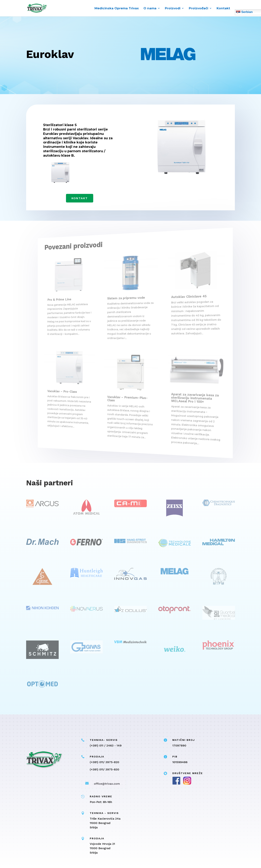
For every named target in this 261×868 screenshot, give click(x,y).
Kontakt (223, 8)
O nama (150, 8)
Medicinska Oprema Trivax (117, 8)
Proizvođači (198, 8)
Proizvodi (173, 8)
